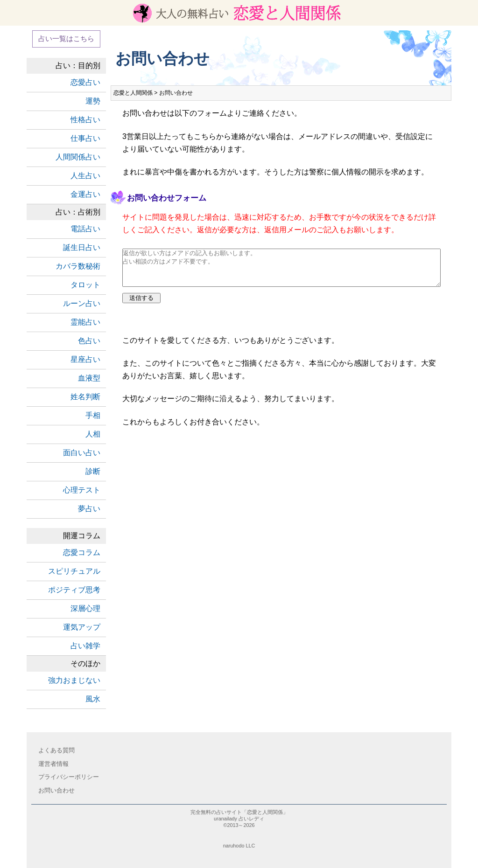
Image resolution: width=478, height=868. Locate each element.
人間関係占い (78, 157)
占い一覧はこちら (66, 38)
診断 (93, 471)
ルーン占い (82, 303)
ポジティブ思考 (74, 590)
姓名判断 (85, 397)
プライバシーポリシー (69, 777)
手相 (93, 415)
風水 (93, 699)
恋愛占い (85, 82)
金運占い (85, 194)
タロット (85, 285)
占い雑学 (85, 646)
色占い (89, 341)
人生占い (85, 176)
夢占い (89, 509)
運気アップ (82, 627)
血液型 (89, 378)
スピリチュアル (74, 571)
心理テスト (82, 490)
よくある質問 (56, 750)
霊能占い (85, 322)
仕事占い (85, 138)
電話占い (85, 229)
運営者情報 (53, 764)
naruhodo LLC (239, 846)
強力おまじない (74, 680)
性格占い (85, 120)
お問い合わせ (56, 790)
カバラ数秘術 (78, 266)
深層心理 (85, 608)
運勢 (93, 101)
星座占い (85, 359)
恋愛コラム (82, 552)
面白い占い (82, 453)
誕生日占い (82, 247)
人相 (93, 434)
